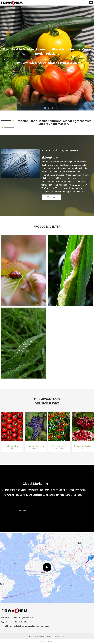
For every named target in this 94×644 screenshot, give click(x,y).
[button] (91, 3)
